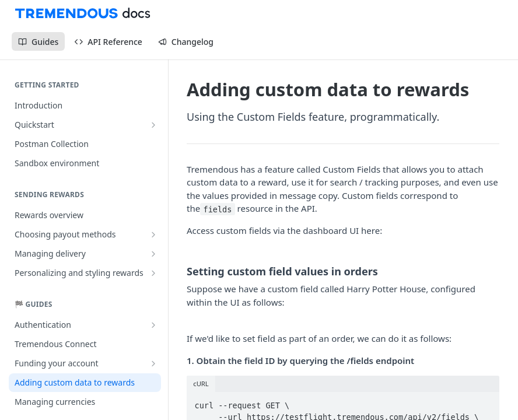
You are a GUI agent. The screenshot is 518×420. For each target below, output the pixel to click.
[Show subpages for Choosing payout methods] (153, 235)
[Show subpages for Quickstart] (153, 125)
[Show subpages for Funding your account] (153, 363)
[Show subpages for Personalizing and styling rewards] (153, 273)
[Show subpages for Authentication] (153, 325)
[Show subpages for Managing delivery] (153, 254)
